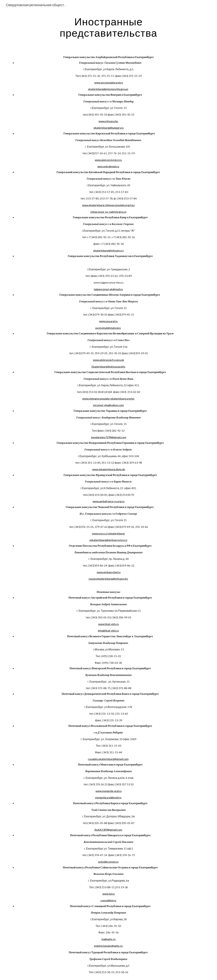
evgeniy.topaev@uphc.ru (109, 946)
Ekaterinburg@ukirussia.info (109, 366)
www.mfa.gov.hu (109, 121)
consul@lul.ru (109, 900)
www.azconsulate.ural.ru (109, 82)
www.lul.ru (109, 894)
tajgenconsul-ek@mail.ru (108, 289)
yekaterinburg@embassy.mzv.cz (108, 540)
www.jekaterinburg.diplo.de (109, 469)
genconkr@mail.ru (109, 166)
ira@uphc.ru (109, 939)
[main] (109, 27)
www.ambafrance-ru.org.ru (109, 501)
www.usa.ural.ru (108, 321)
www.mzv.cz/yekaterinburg (109, 533)
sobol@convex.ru (108, 862)
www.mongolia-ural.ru (109, 791)
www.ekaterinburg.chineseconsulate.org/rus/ (109, 205)
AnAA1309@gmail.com (108, 830)
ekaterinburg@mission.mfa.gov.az (108, 89)
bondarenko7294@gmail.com (109, 437)
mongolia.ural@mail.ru (108, 797)
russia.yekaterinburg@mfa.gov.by (108, 579)
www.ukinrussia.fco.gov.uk (109, 360)
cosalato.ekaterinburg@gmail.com (108, 759)
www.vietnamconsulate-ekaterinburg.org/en (109, 398)
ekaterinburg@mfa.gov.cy (109, 250)
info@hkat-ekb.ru (108, 630)
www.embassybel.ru (109, 572)
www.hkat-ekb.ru (109, 624)
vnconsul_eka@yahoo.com (109, 405)
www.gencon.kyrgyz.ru (108, 160)
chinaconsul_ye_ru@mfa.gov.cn (108, 212)
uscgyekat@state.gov (108, 328)
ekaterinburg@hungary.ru (109, 128)
